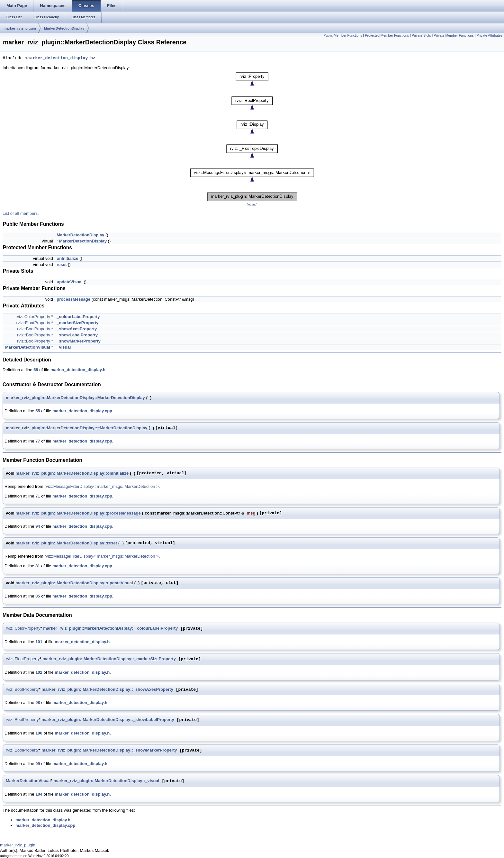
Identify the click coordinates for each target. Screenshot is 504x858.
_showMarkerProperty (79, 341)
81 (38, 566)
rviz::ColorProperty (33, 317)
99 (38, 764)
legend (252, 205)
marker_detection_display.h (60, 58)
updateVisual (70, 282)
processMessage (73, 299)
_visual (64, 347)
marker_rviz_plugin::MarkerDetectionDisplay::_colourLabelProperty (110, 629)
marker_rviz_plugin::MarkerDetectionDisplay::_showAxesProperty (107, 690)
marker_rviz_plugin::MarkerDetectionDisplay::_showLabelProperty (108, 720)
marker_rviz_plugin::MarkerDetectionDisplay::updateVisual (74, 583)
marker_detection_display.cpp (82, 411)
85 (38, 596)
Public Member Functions (343, 35)
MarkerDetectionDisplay (64, 28)
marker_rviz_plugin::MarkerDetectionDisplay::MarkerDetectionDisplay (75, 398)
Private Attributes (489, 35)
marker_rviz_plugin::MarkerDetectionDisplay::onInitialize (72, 473)
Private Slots (421, 35)
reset (62, 265)
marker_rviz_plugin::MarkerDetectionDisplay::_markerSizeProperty (109, 659)
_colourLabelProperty (78, 317)
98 (38, 703)
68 (36, 370)
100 (39, 733)
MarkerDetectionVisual (28, 347)
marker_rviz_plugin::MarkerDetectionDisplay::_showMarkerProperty (109, 750)
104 (39, 794)
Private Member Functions (454, 35)
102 (39, 672)
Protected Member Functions (387, 35)
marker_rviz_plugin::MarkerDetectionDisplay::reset (66, 543)
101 (39, 642)
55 (38, 411)
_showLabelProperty (77, 335)
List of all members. (21, 213)
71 (38, 496)
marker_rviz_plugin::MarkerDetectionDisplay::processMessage (78, 513)
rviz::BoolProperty (34, 329)
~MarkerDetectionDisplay (82, 241)
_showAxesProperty (77, 329)
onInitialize (67, 258)
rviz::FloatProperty (33, 323)
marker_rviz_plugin (20, 28)
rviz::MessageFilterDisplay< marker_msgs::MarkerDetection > (101, 486)
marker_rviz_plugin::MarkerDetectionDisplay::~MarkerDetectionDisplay (76, 428)
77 (38, 441)
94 (38, 526)
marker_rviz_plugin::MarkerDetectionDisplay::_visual (107, 781)
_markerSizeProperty (77, 323)
